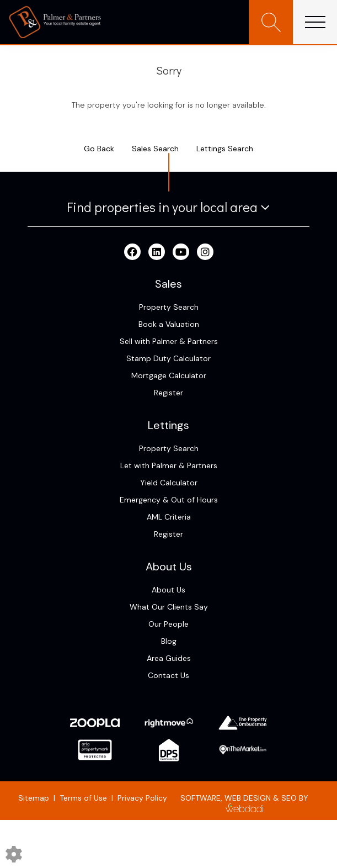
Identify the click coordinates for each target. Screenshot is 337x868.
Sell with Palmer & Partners (169, 341)
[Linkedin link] (157, 252)
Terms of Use (83, 798)
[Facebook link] (132, 252)
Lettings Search (225, 149)
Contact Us (169, 675)
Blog (169, 641)
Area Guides (169, 658)
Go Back (99, 149)
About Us (169, 590)
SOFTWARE (200, 798)
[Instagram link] (205, 252)
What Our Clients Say (169, 607)
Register (169, 393)
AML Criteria (169, 517)
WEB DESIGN (248, 798)
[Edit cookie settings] (14, 854)
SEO (289, 798)
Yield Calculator (169, 483)
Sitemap (34, 798)
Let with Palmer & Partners (169, 465)
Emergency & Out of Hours (169, 500)
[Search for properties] (271, 22)
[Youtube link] (181, 252)
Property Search (169, 307)
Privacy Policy (142, 798)
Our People (169, 624)
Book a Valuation (169, 324)
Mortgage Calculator (169, 375)
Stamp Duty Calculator (169, 358)
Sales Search (155, 149)
